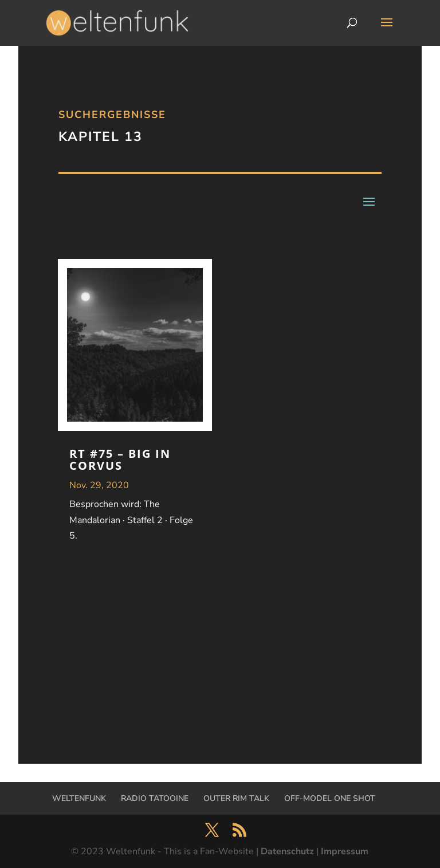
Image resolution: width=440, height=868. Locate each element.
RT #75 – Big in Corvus (120, 459)
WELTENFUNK (79, 798)
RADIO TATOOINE (155, 798)
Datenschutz (287, 851)
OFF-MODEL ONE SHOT (330, 798)
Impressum (345, 851)
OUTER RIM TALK (236, 798)
